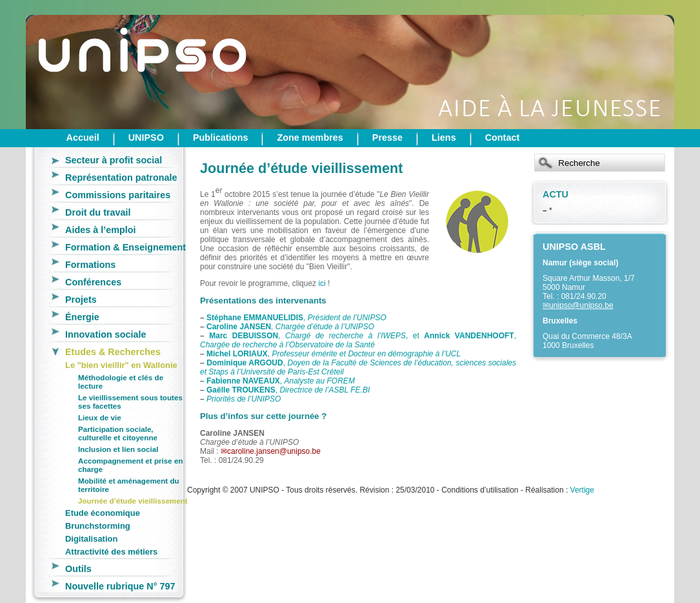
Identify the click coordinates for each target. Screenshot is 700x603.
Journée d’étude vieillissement (133, 501)
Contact (503, 138)
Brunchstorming (98, 526)
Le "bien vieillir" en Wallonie (121, 365)
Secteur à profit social (114, 160)
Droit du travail (98, 212)
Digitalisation (91, 539)
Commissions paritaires (118, 195)
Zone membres (310, 138)
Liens (444, 138)
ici (322, 283)
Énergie (82, 317)
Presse (387, 138)
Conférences (93, 282)
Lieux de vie (100, 417)
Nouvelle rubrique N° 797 (120, 586)
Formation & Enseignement (125, 247)
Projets (81, 300)
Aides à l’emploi (101, 230)
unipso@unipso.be (581, 305)
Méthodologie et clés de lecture (121, 382)
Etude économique (103, 513)
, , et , (358, 340)
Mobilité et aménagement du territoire (129, 485)
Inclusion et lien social (118, 449)
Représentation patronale (121, 178)
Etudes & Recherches (113, 352)
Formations (90, 265)
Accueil (83, 138)
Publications (221, 138)
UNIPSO (146, 138)
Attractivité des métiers (111, 552)
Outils (78, 569)
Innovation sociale (106, 334)
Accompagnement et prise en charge (131, 465)
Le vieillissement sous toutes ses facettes (130, 402)
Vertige (582, 490)
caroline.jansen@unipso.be (274, 451)
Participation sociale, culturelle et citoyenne (118, 433)
